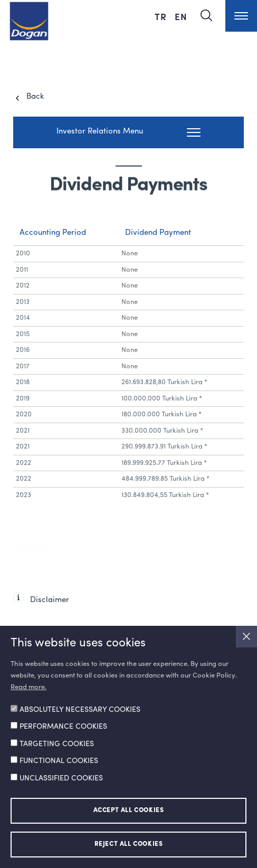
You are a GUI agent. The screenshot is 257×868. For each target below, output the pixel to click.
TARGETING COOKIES (57, 744)
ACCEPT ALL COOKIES (129, 810)
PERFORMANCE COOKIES (63, 727)
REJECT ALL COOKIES (129, 844)
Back (35, 97)
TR (162, 16)
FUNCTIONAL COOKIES (59, 761)
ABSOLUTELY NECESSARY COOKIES (80, 710)
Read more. (28, 687)
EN (181, 16)
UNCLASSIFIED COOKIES (61, 778)
